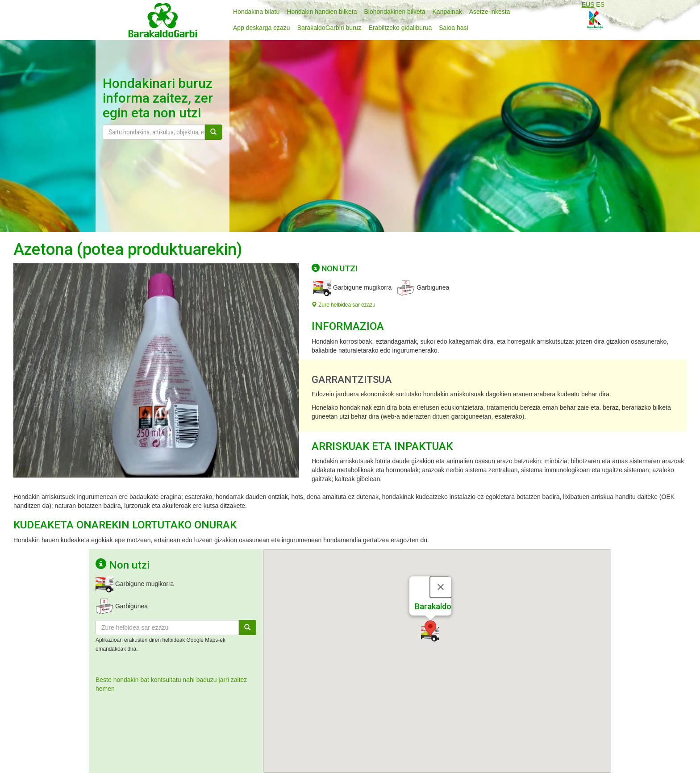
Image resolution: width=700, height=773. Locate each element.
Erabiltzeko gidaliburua (400, 28)
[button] (430, 613)
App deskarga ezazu (262, 28)
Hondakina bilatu (256, 12)
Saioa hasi (453, 28)
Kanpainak (447, 12)
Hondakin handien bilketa (322, 12)
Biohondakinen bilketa (395, 12)
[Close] (441, 571)
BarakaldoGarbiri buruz (329, 28)
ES (600, 4)
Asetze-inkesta (490, 12)
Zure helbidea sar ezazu (344, 305)
